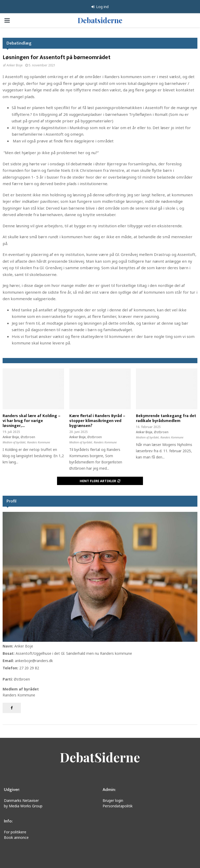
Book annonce (16, 837)
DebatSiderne (100, 757)
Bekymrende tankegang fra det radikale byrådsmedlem (166, 418)
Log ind (100, 7)
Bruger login (113, 800)
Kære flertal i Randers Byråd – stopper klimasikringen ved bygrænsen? (97, 421)
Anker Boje (15, 65)
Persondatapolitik (118, 806)
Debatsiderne (100, 20)
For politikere (15, 832)
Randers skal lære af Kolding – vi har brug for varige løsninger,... (32, 421)
